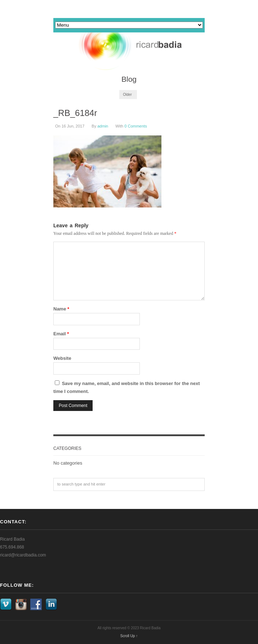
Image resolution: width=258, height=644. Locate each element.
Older (127, 95)
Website (62, 358)
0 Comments (135, 126)
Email (61, 334)
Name (61, 309)
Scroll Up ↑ (129, 636)
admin (103, 126)
